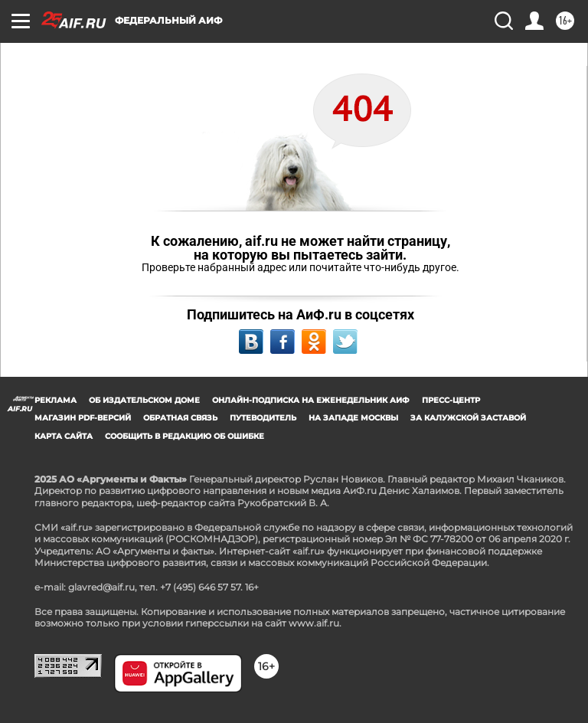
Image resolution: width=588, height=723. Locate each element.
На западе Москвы (353, 418)
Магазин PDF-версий (83, 418)
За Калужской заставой (468, 418)
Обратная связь (180, 418)
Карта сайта (64, 436)
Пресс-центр (451, 400)
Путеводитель (263, 418)
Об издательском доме (144, 400)
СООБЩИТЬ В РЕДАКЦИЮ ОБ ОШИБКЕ (185, 436)
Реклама (56, 400)
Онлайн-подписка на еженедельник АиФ (311, 400)
